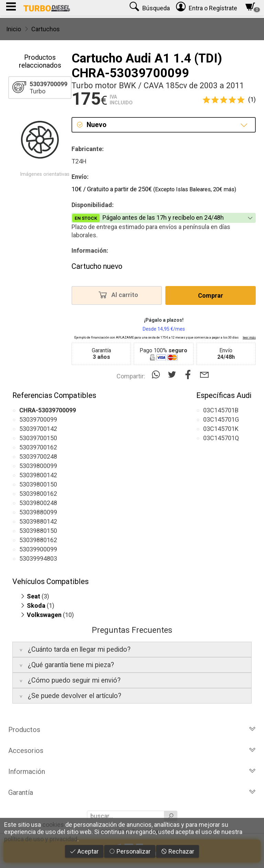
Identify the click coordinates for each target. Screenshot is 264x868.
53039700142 (38, 429)
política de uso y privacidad (41, 839)
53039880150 (38, 531)
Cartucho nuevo (97, 266)
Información (132, 772)
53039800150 (38, 484)
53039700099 (38, 419)
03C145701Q (221, 438)
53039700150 (38, 438)
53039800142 (38, 475)
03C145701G (221, 419)
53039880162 (38, 540)
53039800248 (38, 503)
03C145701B (221, 410)
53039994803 (38, 558)
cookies (53, 825)
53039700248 (38, 456)
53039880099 (38, 512)
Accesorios (132, 751)
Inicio (14, 29)
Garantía (132, 792)
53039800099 (38, 466)
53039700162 (38, 447)
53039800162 (38, 494)
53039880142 (38, 521)
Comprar (211, 295)
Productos (132, 730)
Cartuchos (46, 29)
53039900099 (38, 549)
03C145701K (221, 429)
